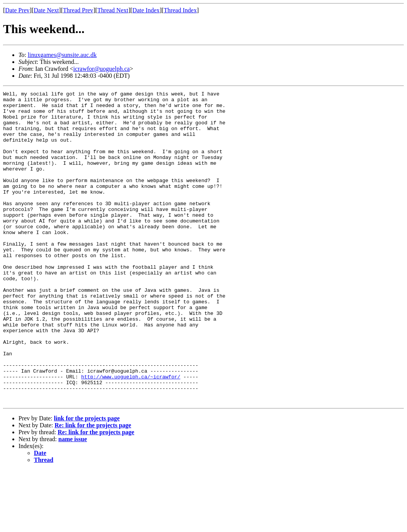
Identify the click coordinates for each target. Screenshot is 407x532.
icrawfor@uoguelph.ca (101, 69)
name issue (73, 501)
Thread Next (113, 10)
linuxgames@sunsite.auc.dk (62, 55)
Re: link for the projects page (93, 488)
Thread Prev (78, 10)
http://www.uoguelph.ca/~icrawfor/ (131, 434)
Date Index (146, 10)
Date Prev (17, 10)
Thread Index (180, 10)
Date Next (46, 10)
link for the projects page (87, 481)
